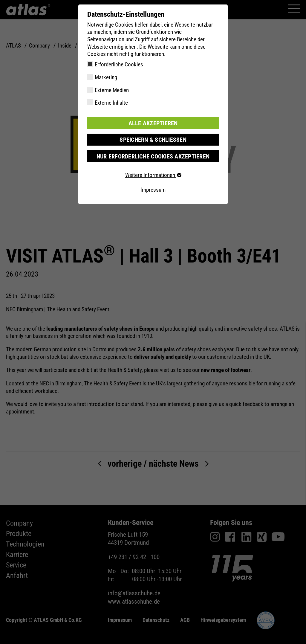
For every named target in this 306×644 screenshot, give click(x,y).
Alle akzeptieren (153, 123)
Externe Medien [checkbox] (112, 90)
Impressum (153, 189)
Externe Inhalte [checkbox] (111, 103)
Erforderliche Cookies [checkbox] (119, 64)
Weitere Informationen (153, 174)
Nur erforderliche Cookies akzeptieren (153, 156)
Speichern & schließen (153, 139)
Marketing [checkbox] (106, 77)
